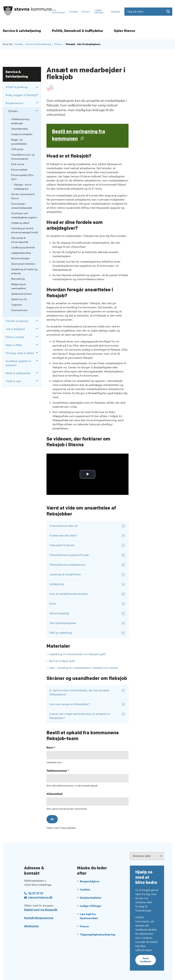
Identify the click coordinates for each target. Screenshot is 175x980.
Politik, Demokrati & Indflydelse (77, 31)
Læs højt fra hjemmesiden (89, 916)
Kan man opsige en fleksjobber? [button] (70, 704)
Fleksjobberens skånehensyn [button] (67, 565)
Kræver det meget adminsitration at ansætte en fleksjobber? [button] (80, 716)
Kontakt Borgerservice (39, 918)
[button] (36, 87)
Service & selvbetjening (22, 31)
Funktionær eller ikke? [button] (63, 536)
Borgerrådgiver (90, 881)
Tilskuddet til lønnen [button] (62, 545)
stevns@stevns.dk (40, 897)
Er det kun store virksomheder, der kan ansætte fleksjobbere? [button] (79, 692)
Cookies (85, 890)
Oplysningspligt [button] (59, 613)
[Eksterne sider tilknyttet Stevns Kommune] (147, 856)
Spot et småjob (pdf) (62, 661)
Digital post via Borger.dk (41, 910)
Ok (52, 819)
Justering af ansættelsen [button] (65, 574)
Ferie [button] (53, 604)
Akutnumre (31, 926)
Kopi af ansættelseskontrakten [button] (69, 594)
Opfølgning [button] (56, 584)
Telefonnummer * (58, 771)
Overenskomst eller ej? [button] (64, 526)
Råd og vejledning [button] (61, 633)
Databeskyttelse (91, 898)
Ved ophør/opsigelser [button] (63, 623)
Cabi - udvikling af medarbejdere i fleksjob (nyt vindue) (83, 668)
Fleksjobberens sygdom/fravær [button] (69, 555)
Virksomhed (54, 794)
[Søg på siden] (148, 12)
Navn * (51, 747)
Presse (84, 926)
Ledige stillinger (91, 906)
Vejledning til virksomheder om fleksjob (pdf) (77, 654)
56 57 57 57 (36, 893)
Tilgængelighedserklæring (96, 935)
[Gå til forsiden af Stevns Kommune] (26, 12)
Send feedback (146, 960)
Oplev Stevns (124, 31)
